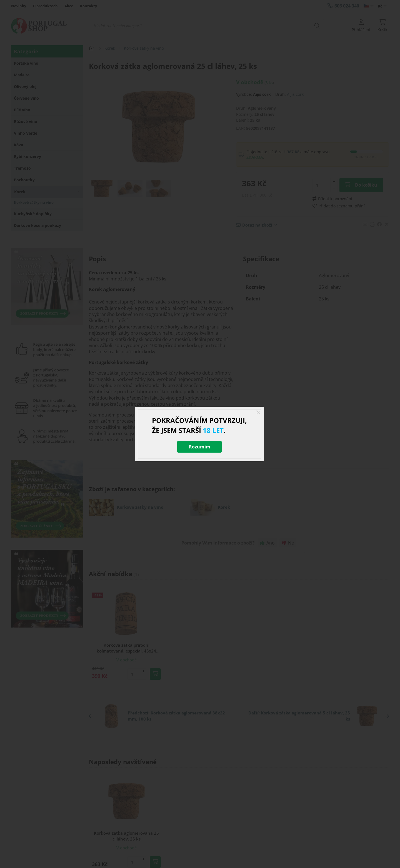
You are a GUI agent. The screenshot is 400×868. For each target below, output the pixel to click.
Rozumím (200, 447)
